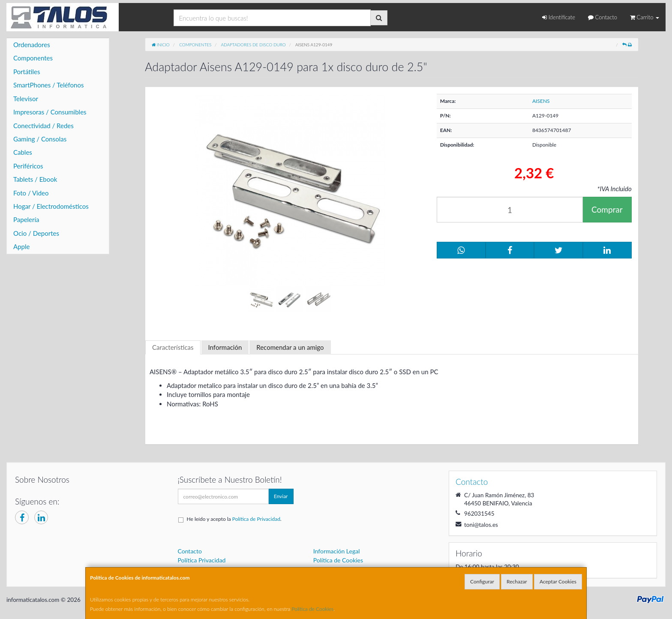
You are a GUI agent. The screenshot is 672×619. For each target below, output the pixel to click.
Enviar (281, 496)
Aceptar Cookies (558, 581)
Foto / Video (31, 193)
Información (225, 347)
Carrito (645, 17)
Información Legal (337, 551)
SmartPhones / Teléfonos (48, 85)
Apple (21, 246)
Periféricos (28, 166)
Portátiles (27, 72)
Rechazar (517, 581)
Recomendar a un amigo (290, 347)
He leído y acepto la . (234, 519)
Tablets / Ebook (35, 179)
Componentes (33, 58)
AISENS (541, 101)
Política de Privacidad (256, 519)
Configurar (482, 581)
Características (173, 347)
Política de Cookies (313, 609)
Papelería (26, 219)
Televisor (26, 99)
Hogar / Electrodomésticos (51, 206)
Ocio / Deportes (36, 233)
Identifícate (559, 17)
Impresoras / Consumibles (50, 112)
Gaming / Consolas (40, 139)
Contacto (603, 17)
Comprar (607, 209)
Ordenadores (32, 45)
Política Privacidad (202, 560)
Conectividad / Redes (43, 126)
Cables (23, 152)
